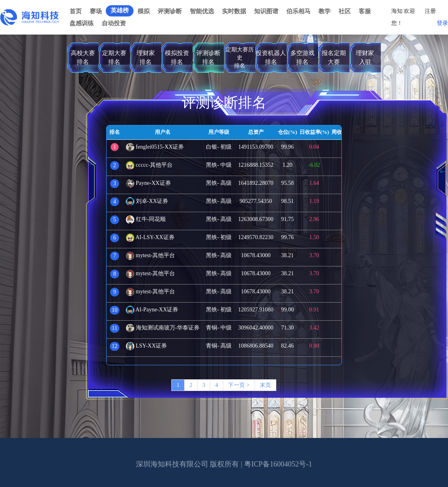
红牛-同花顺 (146, 219)
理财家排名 (146, 57)
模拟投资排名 (177, 57)
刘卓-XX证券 (147, 201)
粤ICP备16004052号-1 (278, 464)
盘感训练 (82, 23)
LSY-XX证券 (146, 346)
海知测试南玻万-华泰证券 (163, 328)
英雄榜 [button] (120, 10)
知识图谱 (266, 11)
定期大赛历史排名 (240, 58)
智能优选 (202, 11)
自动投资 (114, 23)
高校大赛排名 (83, 57)
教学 (325, 11)
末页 (265, 385)
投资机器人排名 (271, 57)
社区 (345, 11)
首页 (76, 11)
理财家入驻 (365, 57)
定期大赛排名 (114, 57)
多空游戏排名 (302, 57)
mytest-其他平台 (151, 255)
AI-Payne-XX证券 (152, 310)
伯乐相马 (298, 11)
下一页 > (239, 385)
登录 (442, 23)
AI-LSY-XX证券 (150, 237)
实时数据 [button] (234, 11)
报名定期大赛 (334, 57)
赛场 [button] (96, 11)
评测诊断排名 (208, 57)
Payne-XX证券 (148, 183)
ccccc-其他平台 (149, 165)
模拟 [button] (144, 11)
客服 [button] (365, 11)
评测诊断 (170, 11)
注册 (430, 11)
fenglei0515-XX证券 (155, 147)
